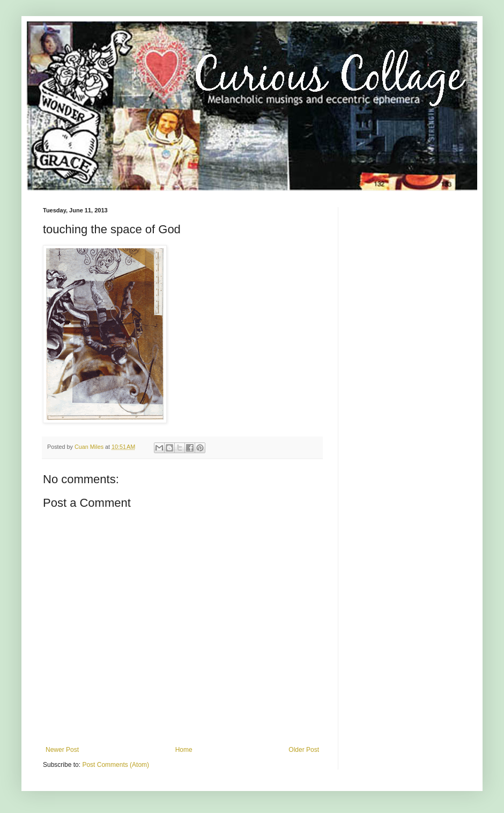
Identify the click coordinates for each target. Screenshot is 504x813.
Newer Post (62, 750)
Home (184, 750)
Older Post (304, 750)
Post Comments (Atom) (116, 765)
